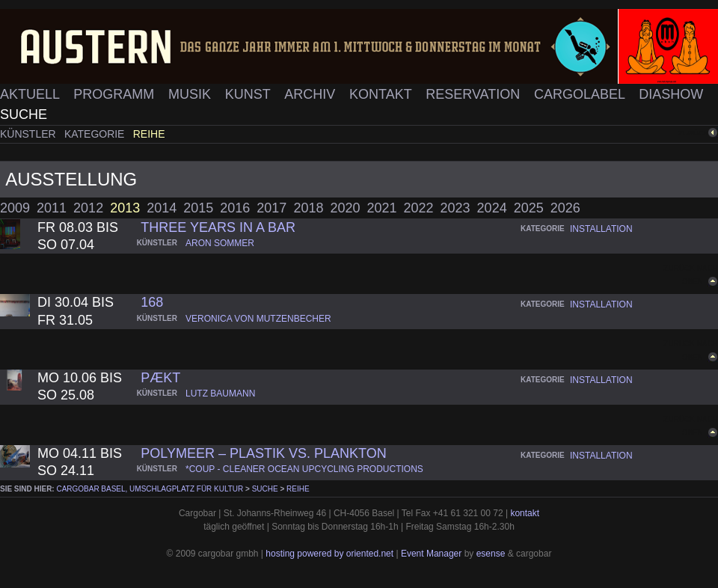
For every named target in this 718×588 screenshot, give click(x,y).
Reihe (149, 134)
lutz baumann (220, 393)
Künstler (30, 134)
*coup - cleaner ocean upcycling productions (304, 469)
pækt (160, 378)
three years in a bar (218, 227)
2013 (125, 208)
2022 (419, 208)
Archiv (312, 94)
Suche (24, 114)
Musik (191, 94)
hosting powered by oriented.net (329, 554)
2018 (308, 208)
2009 (15, 208)
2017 (271, 208)
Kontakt (382, 94)
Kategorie (96, 134)
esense (491, 554)
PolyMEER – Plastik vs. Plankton (263, 453)
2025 (529, 208)
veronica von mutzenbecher (258, 319)
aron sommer (220, 243)
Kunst (250, 94)
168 (152, 302)
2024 (492, 208)
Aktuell (31, 94)
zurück (693, 133)
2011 (52, 208)
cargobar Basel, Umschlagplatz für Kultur (150, 489)
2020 (345, 208)
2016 (235, 208)
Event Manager (431, 554)
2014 (162, 208)
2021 (381, 208)
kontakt (525, 513)
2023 (455, 208)
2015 (198, 208)
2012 (88, 208)
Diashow (671, 94)
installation (601, 229)
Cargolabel (581, 94)
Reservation (475, 94)
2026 (565, 208)
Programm (116, 94)
